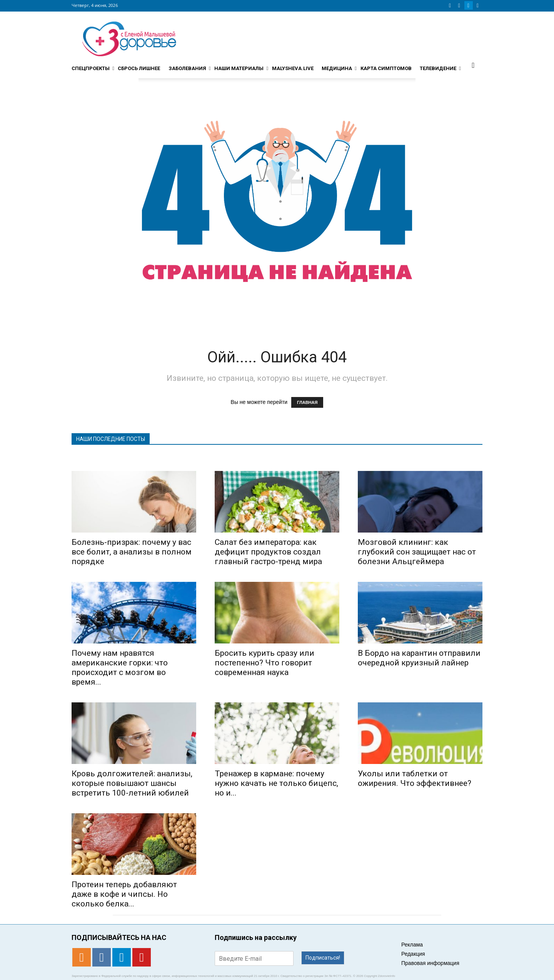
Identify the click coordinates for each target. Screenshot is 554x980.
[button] (473, 65)
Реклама (412, 945)
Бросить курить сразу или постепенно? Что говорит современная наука (264, 663)
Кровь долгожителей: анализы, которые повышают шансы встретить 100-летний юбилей (132, 783)
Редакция (413, 954)
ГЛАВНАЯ (307, 402)
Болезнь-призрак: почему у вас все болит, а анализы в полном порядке (132, 552)
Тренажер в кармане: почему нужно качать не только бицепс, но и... (276, 783)
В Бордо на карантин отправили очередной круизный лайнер (419, 658)
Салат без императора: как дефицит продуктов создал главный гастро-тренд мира (268, 552)
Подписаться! (323, 958)
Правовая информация (430, 963)
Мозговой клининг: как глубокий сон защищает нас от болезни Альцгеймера (417, 552)
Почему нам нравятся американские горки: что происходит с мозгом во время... (120, 668)
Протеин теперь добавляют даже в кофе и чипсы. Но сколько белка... (124, 894)
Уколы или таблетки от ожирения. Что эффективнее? (415, 778)
